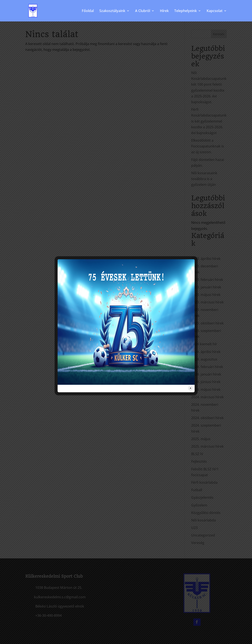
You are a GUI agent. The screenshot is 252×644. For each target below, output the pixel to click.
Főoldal (88, 11)
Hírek (164, 11)
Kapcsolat (215, 11)
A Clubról (143, 11)
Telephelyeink (186, 11)
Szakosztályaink (112, 11)
